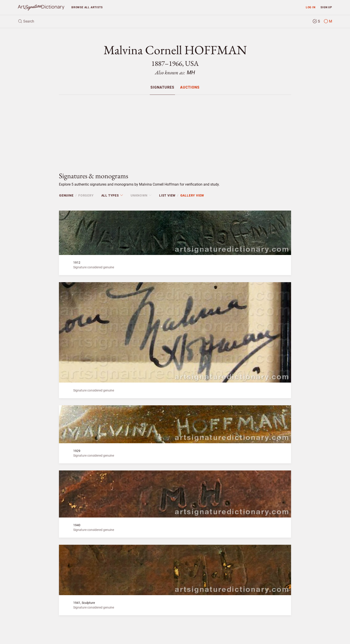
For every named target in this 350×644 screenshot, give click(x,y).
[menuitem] (162, 87)
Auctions (190, 88)
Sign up (326, 7)
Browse (87, 7)
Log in (311, 7)
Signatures (162, 88)
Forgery (86, 195)
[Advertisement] (175, 130)
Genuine (66, 195)
